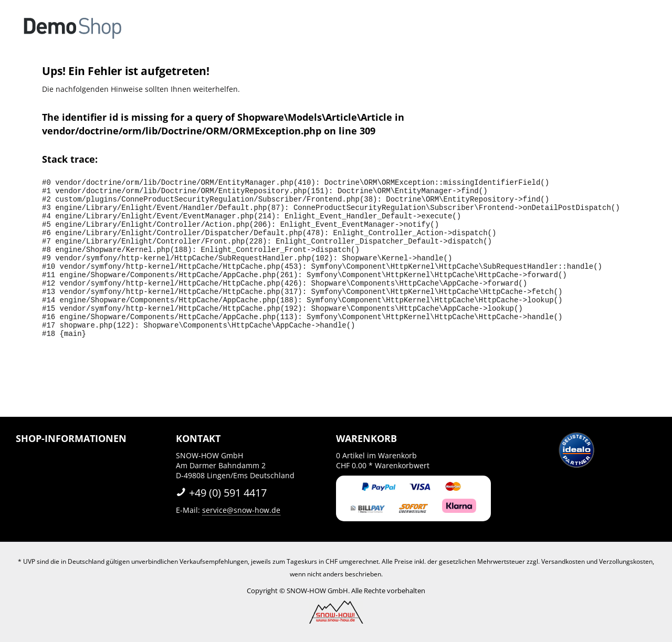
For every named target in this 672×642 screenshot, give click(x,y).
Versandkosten (563, 561)
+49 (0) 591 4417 (221, 493)
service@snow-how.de (241, 510)
